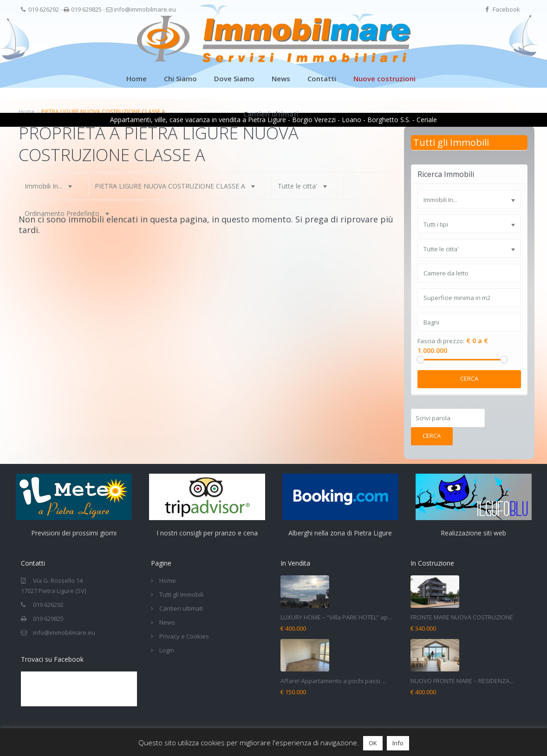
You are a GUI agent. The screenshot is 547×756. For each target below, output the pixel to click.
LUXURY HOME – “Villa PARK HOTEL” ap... (336, 617)
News (281, 78)
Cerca (469, 378)
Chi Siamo (180, 78)
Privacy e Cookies (184, 636)
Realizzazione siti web (473, 533)
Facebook (506, 9)
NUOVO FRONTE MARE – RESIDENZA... (462, 681)
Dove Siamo (234, 78)
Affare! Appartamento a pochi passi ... (333, 681)
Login (167, 650)
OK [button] (373, 743)
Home (137, 78)
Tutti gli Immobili (451, 142)
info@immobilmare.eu (145, 9)
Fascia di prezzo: (441, 341)
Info (398, 743)
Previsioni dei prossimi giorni (74, 533)
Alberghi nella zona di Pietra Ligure (340, 533)
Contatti (322, 78)
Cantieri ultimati (271, 114)
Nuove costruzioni (384, 78)
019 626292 (44, 9)
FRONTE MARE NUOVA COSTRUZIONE (462, 617)
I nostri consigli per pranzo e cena (207, 533)
